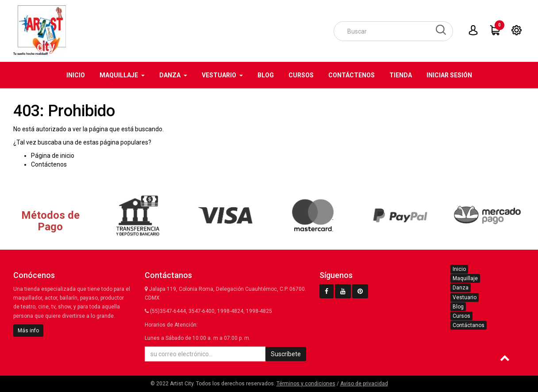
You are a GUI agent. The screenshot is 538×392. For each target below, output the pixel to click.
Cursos (461, 316)
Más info (28, 331)
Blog (458, 307)
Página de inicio (53, 156)
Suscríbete (286, 354)
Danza (461, 288)
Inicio (459, 269)
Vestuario (465, 297)
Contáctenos (49, 164)
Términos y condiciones (306, 384)
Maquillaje (465, 278)
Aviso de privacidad (364, 384)
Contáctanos (469, 325)
